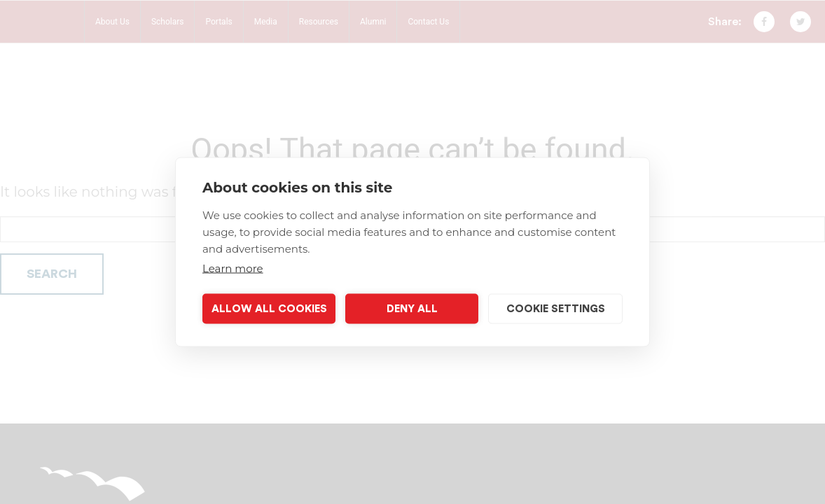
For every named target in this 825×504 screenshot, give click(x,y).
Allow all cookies (269, 308)
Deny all (412, 308)
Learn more (233, 268)
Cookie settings (556, 308)
